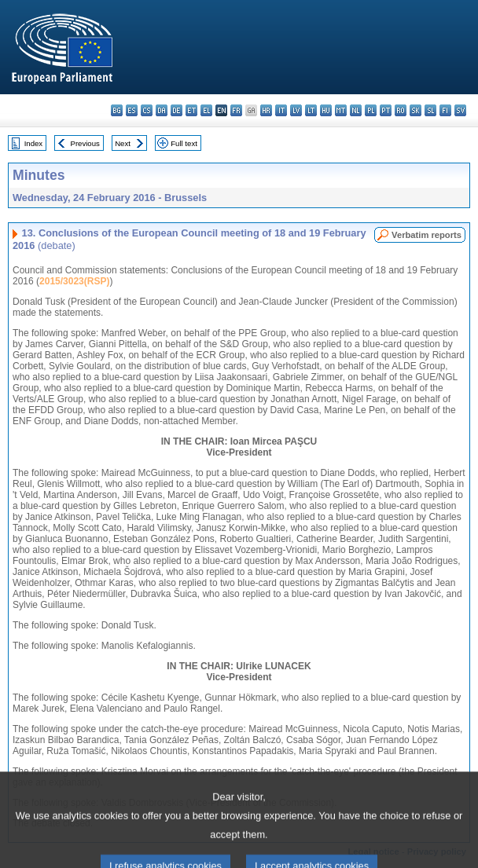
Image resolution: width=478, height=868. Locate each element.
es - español (132, 110)
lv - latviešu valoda (296, 110)
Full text (184, 143)
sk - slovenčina (415, 110)
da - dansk (162, 110)
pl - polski (371, 110)
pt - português (386, 110)
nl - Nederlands (356, 110)
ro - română (401, 110)
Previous (85, 143)
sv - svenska (460, 110)
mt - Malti (341, 110)
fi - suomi (445, 110)
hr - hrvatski (266, 110)
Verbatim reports (427, 235)
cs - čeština (147, 110)
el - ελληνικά (206, 110)
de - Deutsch (176, 110)
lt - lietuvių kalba (311, 110)
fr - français (236, 110)
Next (123, 143)
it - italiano (281, 110)
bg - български (117, 110)
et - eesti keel (191, 110)
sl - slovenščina (430, 110)
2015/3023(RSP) (74, 281)
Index (33, 143)
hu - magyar (326, 110)
